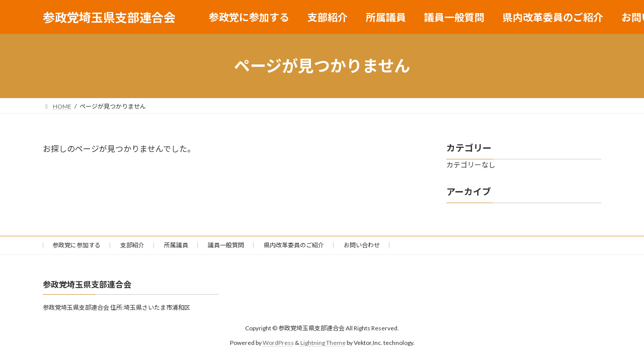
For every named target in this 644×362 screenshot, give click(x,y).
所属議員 (176, 245)
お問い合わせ (362, 245)
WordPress (278, 342)
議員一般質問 (226, 245)
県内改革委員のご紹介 (294, 245)
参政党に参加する (76, 245)
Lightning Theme (323, 342)
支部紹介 (132, 245)
